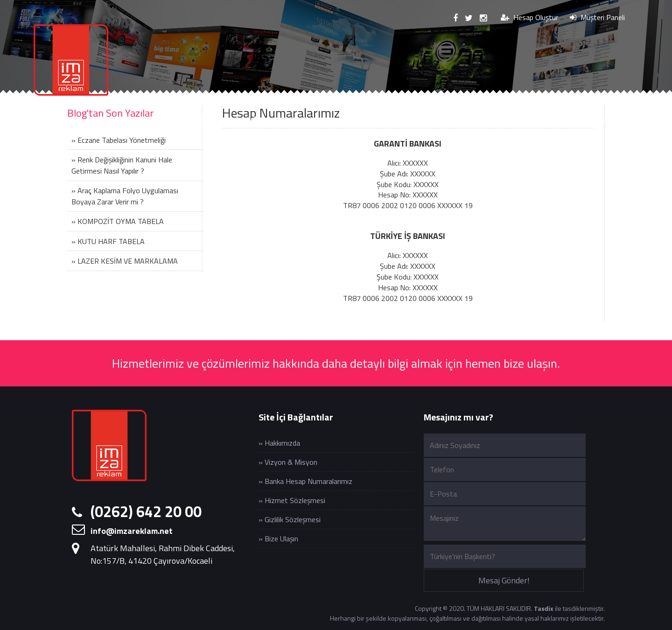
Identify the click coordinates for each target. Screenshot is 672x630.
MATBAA (462, 121)
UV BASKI (333, 121)
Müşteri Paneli (597, 17)
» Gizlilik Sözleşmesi (290, 519)
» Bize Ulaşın (278, 539)
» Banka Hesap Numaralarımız (305, 481)
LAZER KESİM (398, 121)
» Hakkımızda (279, 443)
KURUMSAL (132, 121)
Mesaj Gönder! (504, 580)
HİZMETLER (198, 121)
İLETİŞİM (597, 121)
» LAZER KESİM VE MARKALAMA (125, 261)
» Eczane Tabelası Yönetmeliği (119, 140)
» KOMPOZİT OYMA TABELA (118, 221)
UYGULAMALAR (529, 121)
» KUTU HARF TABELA (108, 241)
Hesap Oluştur (529, 17)
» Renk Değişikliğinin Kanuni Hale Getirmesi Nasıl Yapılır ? (122, 165)
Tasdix (544, 608)
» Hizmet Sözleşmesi (292, 500)
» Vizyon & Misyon (288, 462)
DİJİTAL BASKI (268, 121)
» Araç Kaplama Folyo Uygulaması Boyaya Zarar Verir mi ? (125, 196)
